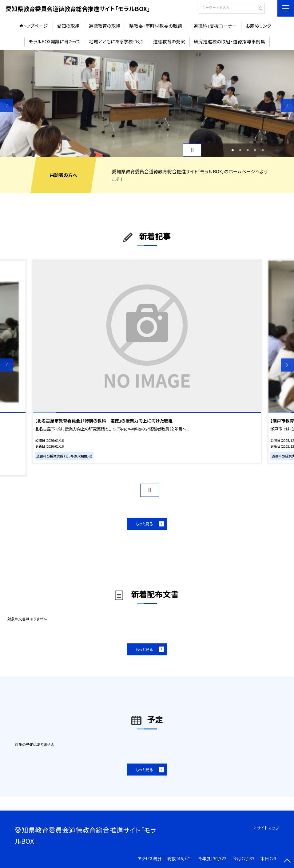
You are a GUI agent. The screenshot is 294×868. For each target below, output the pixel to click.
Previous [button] (7, 106)
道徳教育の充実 (169, 41)
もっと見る (144, 524)
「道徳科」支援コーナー (214, 26)
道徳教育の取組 (105, 26)
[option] (147, 103)
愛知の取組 (68, 26)
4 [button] (255, 150)
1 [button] (233, 150)
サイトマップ (268, 828)
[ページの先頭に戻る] (287, 861)
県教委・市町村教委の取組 (156, 26)
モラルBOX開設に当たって (55, 41)
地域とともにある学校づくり (117, 41)
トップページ (35, 26)
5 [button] (263, 150)
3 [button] (248, 150)
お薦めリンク (258, 26)
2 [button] (240, 150)
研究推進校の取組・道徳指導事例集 (229, 41)
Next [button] (287, 106)
